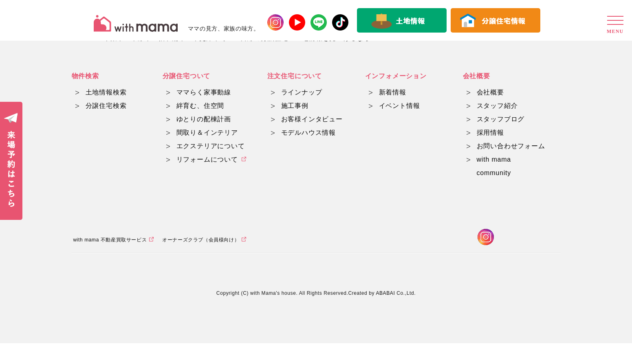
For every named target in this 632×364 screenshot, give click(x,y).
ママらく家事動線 (204, 92)
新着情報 (393, 92)
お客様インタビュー (312, 119)
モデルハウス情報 (308, 133)
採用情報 (490, 133)
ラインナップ (302, 92)
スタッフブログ (501, 119)
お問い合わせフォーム (511, 146)
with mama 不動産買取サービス (110, 260)
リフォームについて (207, 159)
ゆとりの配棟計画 (204, 119)
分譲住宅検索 (106, 106)
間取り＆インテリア (207, 133)
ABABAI (385, 314)
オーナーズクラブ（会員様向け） (201, 260)
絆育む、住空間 (200, 106)
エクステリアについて (211, 146)
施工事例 (295, 106)
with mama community (494, 166)
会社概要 (490, 92)
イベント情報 (400, 106)
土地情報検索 (106, 92)
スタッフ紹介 (497, 106)
